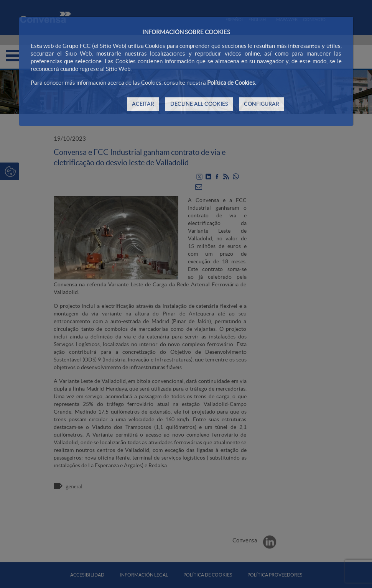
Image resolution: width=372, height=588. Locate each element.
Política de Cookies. (232, 83)
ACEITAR (143, 104)
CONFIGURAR (262, 104)
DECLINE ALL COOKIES (199, 104)
